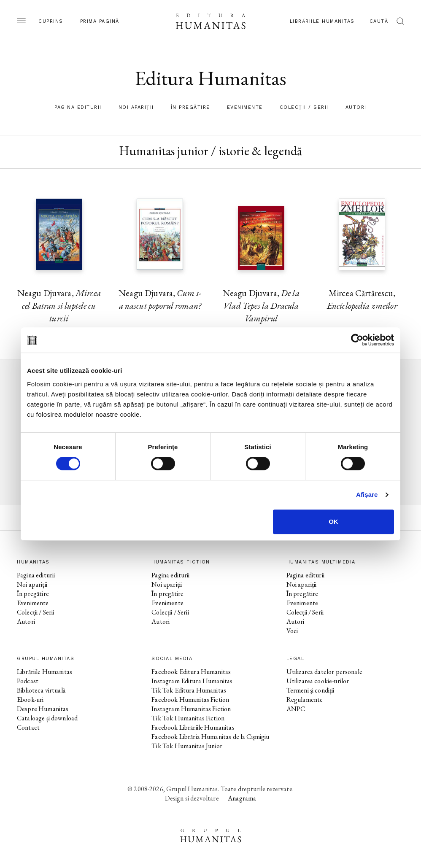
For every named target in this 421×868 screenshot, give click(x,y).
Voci (292, 631)
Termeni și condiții (310, 690)
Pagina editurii (78, 107)
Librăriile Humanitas (322, 21)
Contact (28, 727)
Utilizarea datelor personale (324, 672)
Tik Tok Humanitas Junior (187, 746)
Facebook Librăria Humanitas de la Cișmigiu (210, 737)
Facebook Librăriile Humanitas (193, 727)
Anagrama (242, 798)
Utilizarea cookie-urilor (318, 681)
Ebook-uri (30, 700)
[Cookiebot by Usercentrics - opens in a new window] (357, 340)
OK (333, 522)
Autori (356, 107)
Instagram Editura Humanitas (192, 681)
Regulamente (305, 700)
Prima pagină (100, 21)
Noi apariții (136, 107)
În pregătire (190, 107)
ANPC (296, 709)
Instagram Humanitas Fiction (191, 709)
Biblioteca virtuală (41, 690)
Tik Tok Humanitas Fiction (188, 718)
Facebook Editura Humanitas (191, 672)
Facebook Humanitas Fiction (190, 700)
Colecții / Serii (304, 107)
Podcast (28, 681)
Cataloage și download (47, 718)
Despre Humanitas (43, 709)
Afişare (367, 495)
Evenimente (245, 107)
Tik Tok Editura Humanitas (189, 690)
